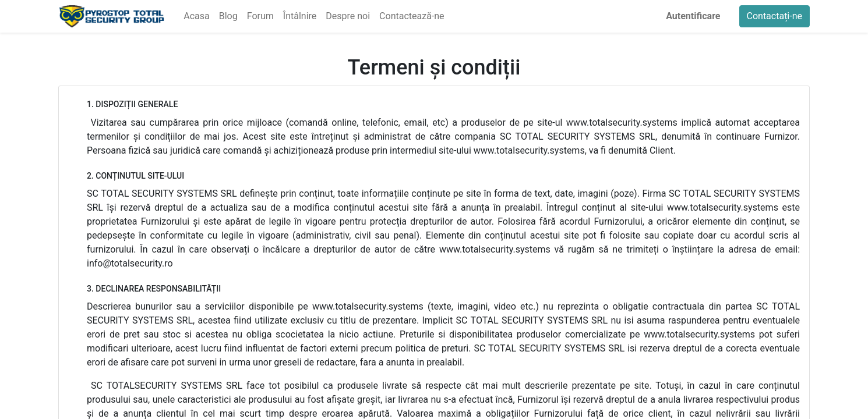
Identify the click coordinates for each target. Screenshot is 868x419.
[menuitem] (196, 16)
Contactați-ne (775, 16)
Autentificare (693, 16)
